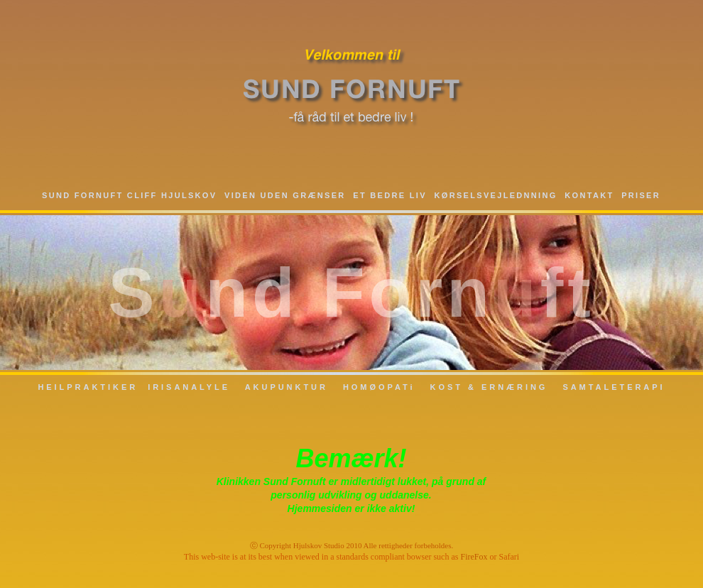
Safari (509, 557)
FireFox (474, 557)
